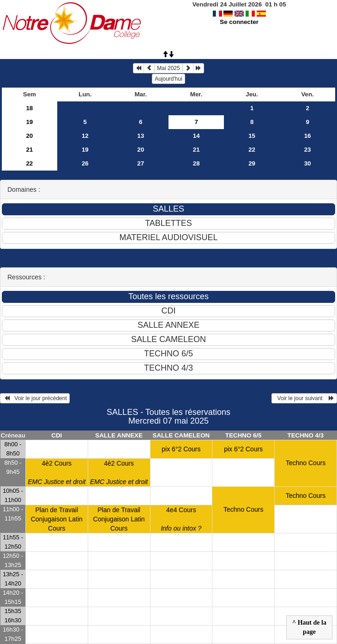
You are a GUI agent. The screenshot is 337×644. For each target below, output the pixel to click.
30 (308, 163)
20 (29, 136)
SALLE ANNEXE (119, 435)
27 (141, 163)
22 (252, 150)
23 (308, 150)
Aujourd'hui (168, 79)
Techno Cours (306, 463)
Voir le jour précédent (35, 398)
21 (29, 150)
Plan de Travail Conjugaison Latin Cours (57, 519)
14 (196, 136)
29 (252, 163)
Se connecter (239, 22)
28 (196, 163)
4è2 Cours (57, 473)
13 (141, 136)
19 (29, 122)
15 (252, 136)
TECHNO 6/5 (244, 435)
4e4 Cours (181, 519)
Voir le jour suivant (304, 398)
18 (29, 108)
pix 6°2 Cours (181, 449)
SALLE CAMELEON (181, 435)
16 (308, 136)
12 (85, 136)
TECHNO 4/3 (306, 435)
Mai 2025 (168, 68)
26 (85, 163)
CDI (57, 435)
